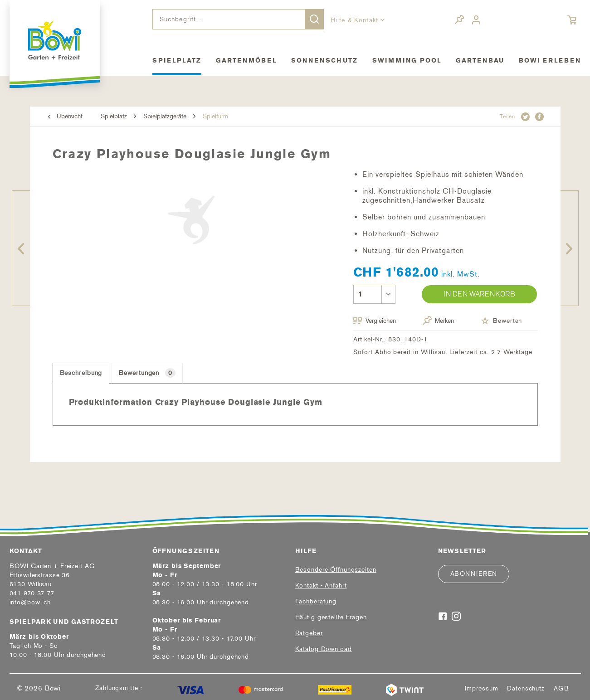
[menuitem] (238, 19)
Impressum (481, 689)
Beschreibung (81, 373)
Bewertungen (147, 373)
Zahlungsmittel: (119, 688)
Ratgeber (309, 633)
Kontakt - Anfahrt (321, 586)
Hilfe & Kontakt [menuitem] (356, 20)
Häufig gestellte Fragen (331, 617)
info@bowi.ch (30, 602)
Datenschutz (526, 689)
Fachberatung (316, 601)
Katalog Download (324, 649)
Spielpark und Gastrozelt (64, 622)
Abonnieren (474, 574)
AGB (561, 689)
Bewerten (501, 321)
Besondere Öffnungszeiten (336, 570)
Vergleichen (375, 321)
